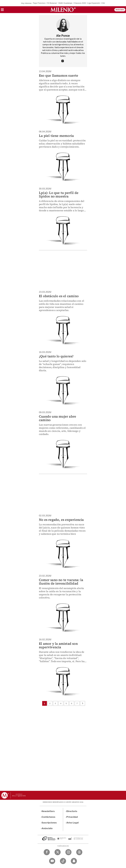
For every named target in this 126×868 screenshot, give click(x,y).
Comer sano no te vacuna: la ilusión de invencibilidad (61, 582)
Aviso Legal (73, 823)
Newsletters (48, 811)
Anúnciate (47, 828)
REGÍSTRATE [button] (120, 10)
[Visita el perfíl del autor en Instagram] (63, 61)
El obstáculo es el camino (59, 296)
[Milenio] (63, 10)
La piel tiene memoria (56, 136)
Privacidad (72, 817)
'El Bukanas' (52, 3)
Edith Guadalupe (66, 3)
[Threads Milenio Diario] (79, 852)
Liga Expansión (94, 3)
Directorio (72, 811)
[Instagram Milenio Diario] (68, 852)
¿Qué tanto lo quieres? (56, 356)
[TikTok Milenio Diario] (63, 861)
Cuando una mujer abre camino (58, 418)
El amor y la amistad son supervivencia (58, 645)
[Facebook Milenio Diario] (47, 852)
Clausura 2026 (80, 3)
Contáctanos (48, 817)
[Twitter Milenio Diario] (58, 852)
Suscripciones (49, 823)
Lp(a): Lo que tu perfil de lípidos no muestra (59, 195)
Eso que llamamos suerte (59, 75)
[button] (2, 11)
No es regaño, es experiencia (61, 520)
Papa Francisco (39, 3)
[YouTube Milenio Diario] (52, 861)
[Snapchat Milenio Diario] (74, 861)
